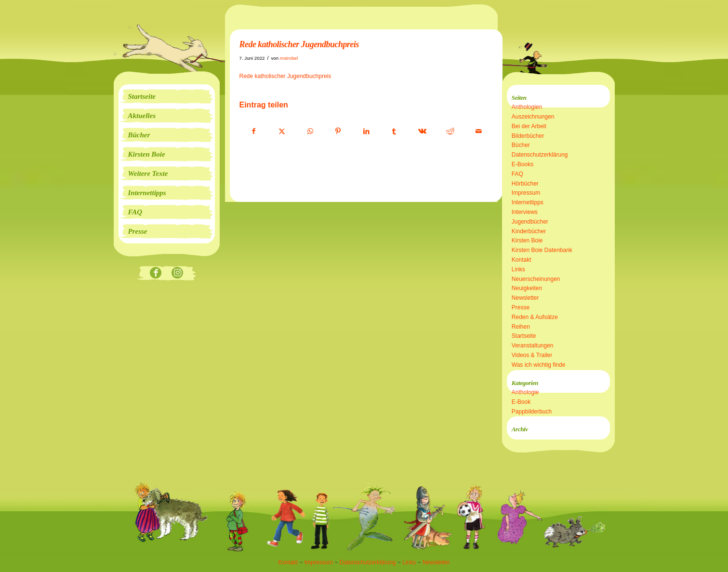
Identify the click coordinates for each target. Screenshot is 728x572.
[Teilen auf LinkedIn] (366, 132)
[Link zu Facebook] (156, 273)
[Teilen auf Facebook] (254, 132)
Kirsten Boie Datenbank (542, 250)
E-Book (521, 402)
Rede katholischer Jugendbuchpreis (285, 76)
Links (518, 269)
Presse (521, 307)
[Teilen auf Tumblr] (394, 132)
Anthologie (525, 392)
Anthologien (527, 107)
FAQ (517, 174)
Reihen (521, 327)
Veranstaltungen (533, 346)
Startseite (524, 336)
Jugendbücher (530, 222)
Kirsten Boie (527, 240)
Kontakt (522, 260)
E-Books (523, 164)
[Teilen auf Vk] (422, 132)
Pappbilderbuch (532, 412)
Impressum (526, 193)
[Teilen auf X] (282, 132)
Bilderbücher (528, 136)
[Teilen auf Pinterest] (338, 132)
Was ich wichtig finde (539, 365)
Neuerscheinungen (536, 279)
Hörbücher (525, 184)
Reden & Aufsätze (535, 317)
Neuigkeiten (527, 288)
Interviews (525, 212)
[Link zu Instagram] (178, 273)
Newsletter (525, 298)
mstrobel (289, 58)
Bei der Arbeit (529, 126)
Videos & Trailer (532, 355)
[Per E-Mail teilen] (479, 132)
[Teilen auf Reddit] (450, 132)
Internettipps (528, 202)
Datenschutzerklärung (540, 155)
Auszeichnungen (533, 117)
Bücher (521, 145)
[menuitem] (167, 96)
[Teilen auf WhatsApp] (310, 132)
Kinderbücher (529, 231)
